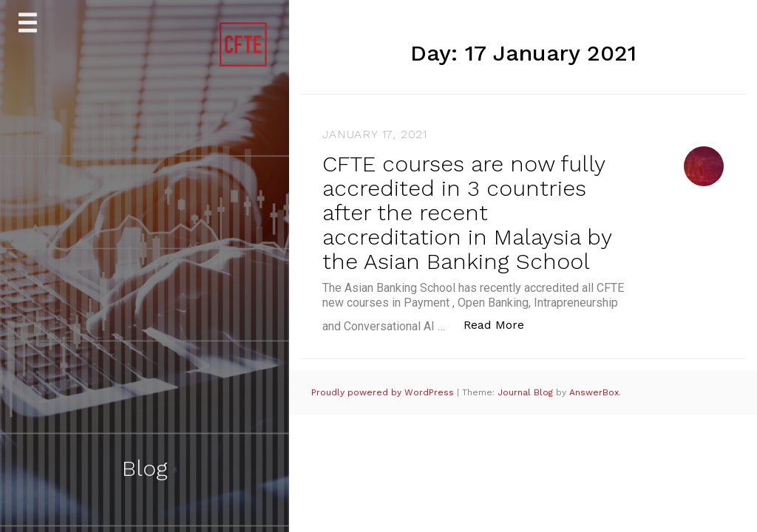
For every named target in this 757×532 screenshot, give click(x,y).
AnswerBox (594, 392)
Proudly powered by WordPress (384, 392)
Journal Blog (527, 392)
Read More (502, 324)
